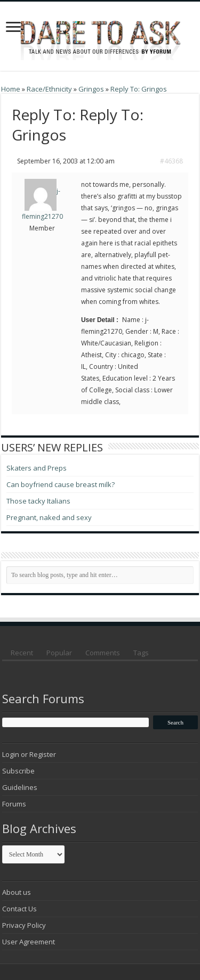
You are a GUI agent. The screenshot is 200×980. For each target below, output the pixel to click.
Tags (141, 653)
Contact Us (19, 909)
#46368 (171, 161)
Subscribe (18, 771)
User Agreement (29, 942)
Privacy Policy (24, 925)
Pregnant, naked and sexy (49, 517)
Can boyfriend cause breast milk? (61, 484)
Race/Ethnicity (49, 89)
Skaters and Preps (37, 468)
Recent (22, 653)
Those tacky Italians (38, 501)
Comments (103, 653)
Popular (59, 653)
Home (11, 89)
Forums (14, 804)
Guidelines (20, 787)
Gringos (91, 89)
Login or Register (29, 754)
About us (17, 892)
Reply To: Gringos (139, 89)
